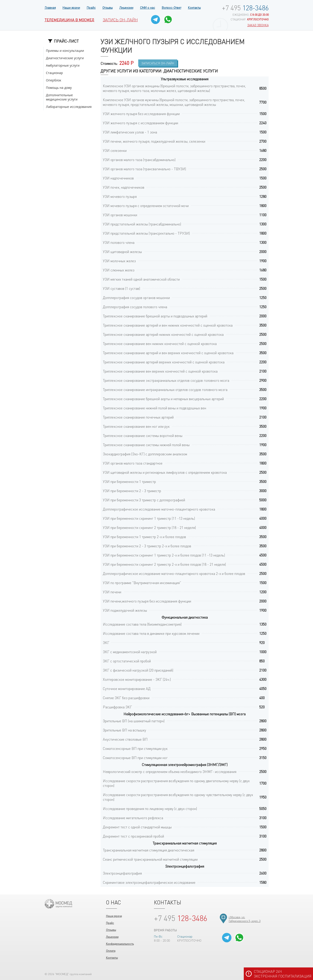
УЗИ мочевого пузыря (120, 196)
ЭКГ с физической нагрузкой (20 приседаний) (138, 670)
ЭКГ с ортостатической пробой (127, 661)
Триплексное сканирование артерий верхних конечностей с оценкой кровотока (164, 362)
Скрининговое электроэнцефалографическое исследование (149, 882)
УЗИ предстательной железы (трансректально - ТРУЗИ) (146, 233)
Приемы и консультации (65, 51)
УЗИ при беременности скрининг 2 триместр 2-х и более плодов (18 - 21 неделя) (164, 564)
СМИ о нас (148, 7)
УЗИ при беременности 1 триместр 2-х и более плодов (144, 537)
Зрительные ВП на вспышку (124, 730)
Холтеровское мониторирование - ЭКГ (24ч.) (137, 679)
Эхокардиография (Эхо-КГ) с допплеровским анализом (145, 454)
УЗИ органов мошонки (120, 215)
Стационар (54, 73)
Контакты (194, 7)
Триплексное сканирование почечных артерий (138, 417)
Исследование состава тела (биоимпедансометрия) (142, 624)
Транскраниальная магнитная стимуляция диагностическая (149, 850)
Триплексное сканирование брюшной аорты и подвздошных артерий (155, 316)
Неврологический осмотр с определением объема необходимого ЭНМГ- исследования (170, 772)
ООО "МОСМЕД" (58, 904)
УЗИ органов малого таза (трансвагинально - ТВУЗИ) (144, 169)
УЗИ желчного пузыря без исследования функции (141, 114)
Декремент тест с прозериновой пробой (133, 836)
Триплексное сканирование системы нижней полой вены (146, 445)
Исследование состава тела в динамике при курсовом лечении (151, 633)
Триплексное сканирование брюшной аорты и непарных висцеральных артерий (163, 399)
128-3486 (245, 8)
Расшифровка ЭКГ (117, 707)
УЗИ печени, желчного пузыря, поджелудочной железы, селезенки (154, 141)
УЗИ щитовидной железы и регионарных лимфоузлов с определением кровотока (165, 472)
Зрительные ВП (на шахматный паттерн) (134, 721)
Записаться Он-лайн (158, 63)
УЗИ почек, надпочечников (124, 187)
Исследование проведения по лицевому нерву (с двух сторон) (150, 809)
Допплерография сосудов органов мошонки (136, 298)
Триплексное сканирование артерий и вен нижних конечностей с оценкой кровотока (168, 325)
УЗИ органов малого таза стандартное (133, 463)
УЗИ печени (112, 592)
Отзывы (108, 7)
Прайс (91, 7)
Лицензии (126, 7)
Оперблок (54, 80)
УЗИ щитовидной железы (122, 252)
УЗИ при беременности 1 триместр (129, 481)
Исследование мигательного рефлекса (133, 818)
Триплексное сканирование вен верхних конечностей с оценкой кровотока (160, 371)
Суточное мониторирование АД (127, 689)
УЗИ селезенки (115, 150)
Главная (50, 7)
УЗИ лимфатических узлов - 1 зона (130, 132)
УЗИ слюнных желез (119, 270)
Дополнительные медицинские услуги (62, 97)
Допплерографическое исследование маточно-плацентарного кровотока (159, 509)
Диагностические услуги (65, 58)
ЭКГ (106, 643)
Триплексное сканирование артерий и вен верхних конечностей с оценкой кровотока (168, 353)
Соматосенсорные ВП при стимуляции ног (135, 758)
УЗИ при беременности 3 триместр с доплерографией (144, 500)
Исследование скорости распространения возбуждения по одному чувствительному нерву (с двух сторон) (178, 797)
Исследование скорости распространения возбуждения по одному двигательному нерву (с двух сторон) (176, 783)
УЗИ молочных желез (119, 261)
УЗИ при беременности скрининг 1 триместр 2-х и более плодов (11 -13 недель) (164, 555)
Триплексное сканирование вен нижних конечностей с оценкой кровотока (160, 344)
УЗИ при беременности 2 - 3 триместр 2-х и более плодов (147, 546)
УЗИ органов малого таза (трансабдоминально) (139, 160)
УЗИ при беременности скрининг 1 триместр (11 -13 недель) (149, 518)
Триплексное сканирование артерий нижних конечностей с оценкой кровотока (163, 334)
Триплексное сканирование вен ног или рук (136, 426)
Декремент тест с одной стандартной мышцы (137, 827)
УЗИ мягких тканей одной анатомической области (141, 279)
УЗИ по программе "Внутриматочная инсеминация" (142, 583)
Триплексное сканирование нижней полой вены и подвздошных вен (154, 408)
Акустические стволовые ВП (125, 739)
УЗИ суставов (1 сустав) (121, 288)
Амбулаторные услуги (63, 65)
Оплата (111, 951)
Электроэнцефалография (122, 873)
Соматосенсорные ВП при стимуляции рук (135, 748)
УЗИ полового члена (119, 242)
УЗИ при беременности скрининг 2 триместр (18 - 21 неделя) (149, 527)
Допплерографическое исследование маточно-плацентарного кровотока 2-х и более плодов (174, 573)
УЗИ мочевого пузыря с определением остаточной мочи (146, 206)
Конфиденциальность (120, 944)
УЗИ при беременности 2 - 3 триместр (132, 491)
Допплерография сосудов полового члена (135, 307)
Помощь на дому (59, 88)
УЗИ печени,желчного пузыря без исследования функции (147, 601)
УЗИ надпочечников (118, 178)
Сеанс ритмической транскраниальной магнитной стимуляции (150, 859)
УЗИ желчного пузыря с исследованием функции (140, 123)
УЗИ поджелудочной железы (125, 610)
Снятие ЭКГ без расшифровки (126, 698)
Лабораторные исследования (69, 107)
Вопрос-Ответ (172, 7)
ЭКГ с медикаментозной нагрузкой (130, 652)
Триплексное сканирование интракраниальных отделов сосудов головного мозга (165, 390)
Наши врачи (71, 7)
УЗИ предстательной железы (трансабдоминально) (142, 224)
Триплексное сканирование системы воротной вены (143, 435)
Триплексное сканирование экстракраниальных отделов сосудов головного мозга (166, 380)
